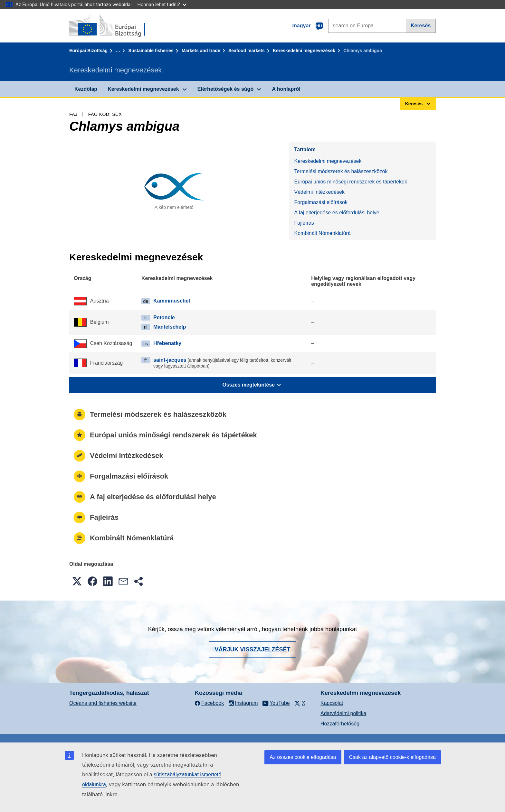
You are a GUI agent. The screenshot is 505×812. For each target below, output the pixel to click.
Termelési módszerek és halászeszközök (341, 171)
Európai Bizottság (88, 51)
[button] (77, 581)
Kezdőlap (86, 89)
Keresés (421, 26)
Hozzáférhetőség (340, 724)
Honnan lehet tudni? (162, 4)
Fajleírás (304, 223)
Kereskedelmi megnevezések (304, 51)
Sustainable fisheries (151, 51)
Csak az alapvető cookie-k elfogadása (393, 757)
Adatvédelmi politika (343, 713)
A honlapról (286, 89)
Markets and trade (201, 51)
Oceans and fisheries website (103, 703)
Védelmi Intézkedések (319, 192)
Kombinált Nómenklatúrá (322, 233)
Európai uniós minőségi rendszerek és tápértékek (350, 182)
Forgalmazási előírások (321, 202)
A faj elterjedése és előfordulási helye (337, 213)
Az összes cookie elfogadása (303, 757)
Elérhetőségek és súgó (225, 89)
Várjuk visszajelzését (252, 649)
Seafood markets (247, 51)
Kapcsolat (332, 703)
